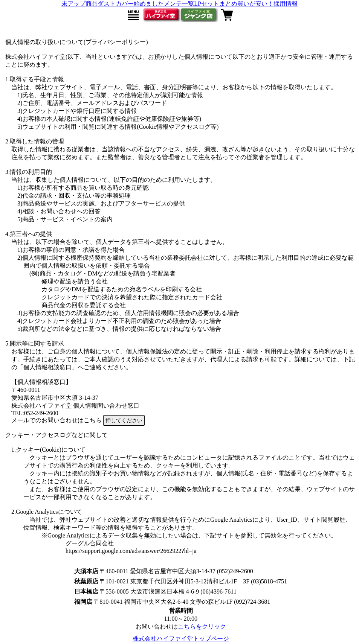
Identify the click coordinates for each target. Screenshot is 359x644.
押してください (124, 420)
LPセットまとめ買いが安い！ (234, 4)
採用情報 (286, 4)
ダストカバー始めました (131, 4)
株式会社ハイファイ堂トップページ (181, 639)
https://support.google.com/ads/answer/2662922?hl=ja (131, 551)
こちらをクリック (202, 626)
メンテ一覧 (179, 4)
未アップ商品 (79, 4)
